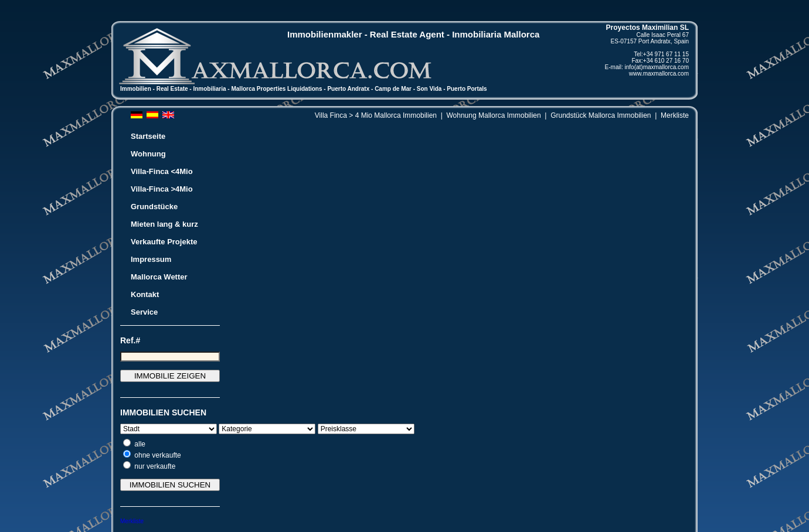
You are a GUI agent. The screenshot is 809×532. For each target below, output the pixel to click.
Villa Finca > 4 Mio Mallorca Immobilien (376, 115)
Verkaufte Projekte (164, 242)
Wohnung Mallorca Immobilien (493, 115)
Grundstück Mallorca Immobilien (601, 115)
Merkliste (675, 115)
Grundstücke (154, 207)
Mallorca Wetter (159, 277)
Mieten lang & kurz (164, 224)
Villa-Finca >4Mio (162, 189)
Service (144, 312)
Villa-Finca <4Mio (162, 171)
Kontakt (145, 294)
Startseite (148, 136)
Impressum (151, 259)
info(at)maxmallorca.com (657, 67)
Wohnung (148, 154)
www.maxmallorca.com (659, 74)
